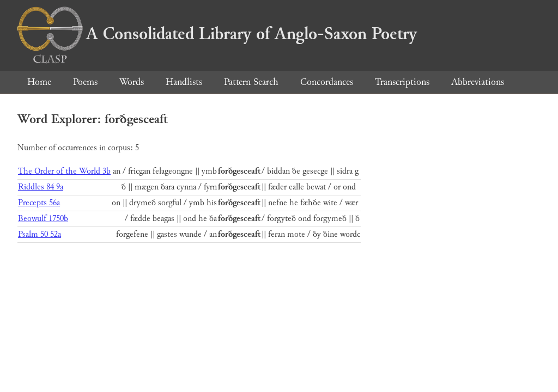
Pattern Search (251, 82)
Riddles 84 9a (41, 187)
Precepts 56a (39, 203)
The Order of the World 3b (64, 171)
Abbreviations (478, 82)
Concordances (327, 82)
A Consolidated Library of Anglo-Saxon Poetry (217, 34)
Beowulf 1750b (43, 219)
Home (39, 82)
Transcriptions (402, 82)
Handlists (184, 82)
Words (132, 82)
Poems (85, 82)
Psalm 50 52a (40, 234)
